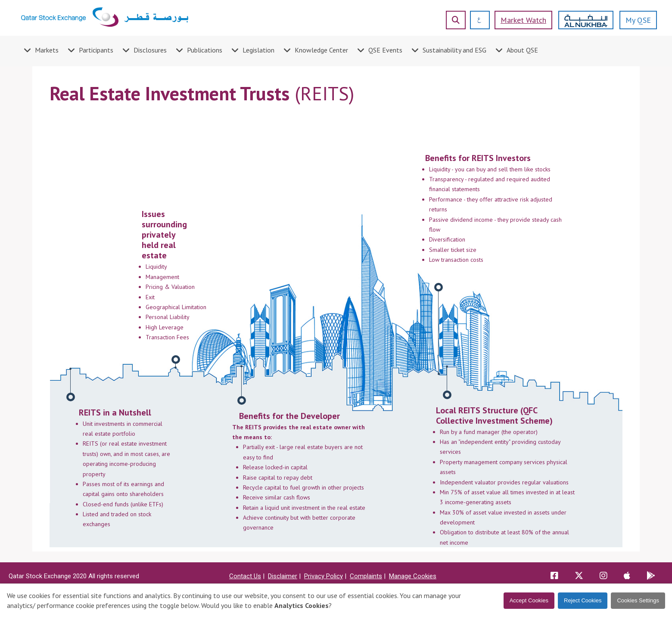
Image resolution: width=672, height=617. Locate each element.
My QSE (638, 20)
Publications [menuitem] (205, 50)
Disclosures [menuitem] (150, 50)
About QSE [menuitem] (522, 50)
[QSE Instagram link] (604, 577)
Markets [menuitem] (47, 50)
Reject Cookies (583, 600)
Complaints (366, 576)
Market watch (523, 20)
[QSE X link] (579, 577)
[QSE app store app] (627, 577)
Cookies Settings (638, 600)
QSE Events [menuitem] (385, 50)
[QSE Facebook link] (554, 577)
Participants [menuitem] (96, 50)
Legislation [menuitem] (258, 50)
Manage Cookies (413, 576)
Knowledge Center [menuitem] (321, 50)
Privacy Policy (324, 576)
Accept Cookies (529, 600)
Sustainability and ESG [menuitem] (454, 50)
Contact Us (245, 576)
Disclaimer (283, 576)
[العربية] (476, 20)
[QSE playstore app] (651, 577)
